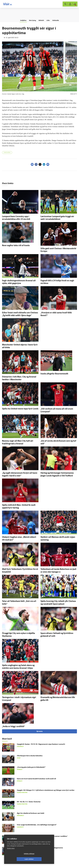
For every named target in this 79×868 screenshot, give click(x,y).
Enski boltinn (7, 153)
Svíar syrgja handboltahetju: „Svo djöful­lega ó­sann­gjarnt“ (37, 825)
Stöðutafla (58, 20)
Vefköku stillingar (17, 859)
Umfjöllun (21, 20)
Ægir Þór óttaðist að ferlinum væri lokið (30, 813)
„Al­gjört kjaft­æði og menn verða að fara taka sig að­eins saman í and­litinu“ (42, 836)
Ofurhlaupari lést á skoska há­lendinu (30, 756)
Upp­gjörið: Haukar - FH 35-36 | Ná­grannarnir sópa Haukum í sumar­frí (41, 744)
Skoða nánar (11, 854)
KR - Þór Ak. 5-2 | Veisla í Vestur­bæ (29, 802)
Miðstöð (41, 20)
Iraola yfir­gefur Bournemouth (54, 374)
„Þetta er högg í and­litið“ (13, 727)
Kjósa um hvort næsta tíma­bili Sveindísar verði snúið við (36, 779)
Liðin (49, 20)
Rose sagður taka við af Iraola (16, 246)
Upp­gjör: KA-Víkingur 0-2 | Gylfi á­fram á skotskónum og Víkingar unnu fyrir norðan (46, 790)
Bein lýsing (31, 20)
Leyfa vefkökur (41, 859)
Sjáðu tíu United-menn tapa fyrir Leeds (20, 409)
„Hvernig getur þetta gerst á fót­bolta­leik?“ (31, 767)
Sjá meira (39, 731)
